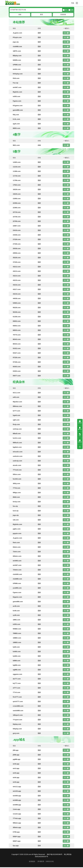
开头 (65, 11)
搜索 (20, 15)
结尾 (71, 11)
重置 (41, 15)
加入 (66, 34)
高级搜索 (63, 15)
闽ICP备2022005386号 (55, 855)
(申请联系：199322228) (46, 862)
